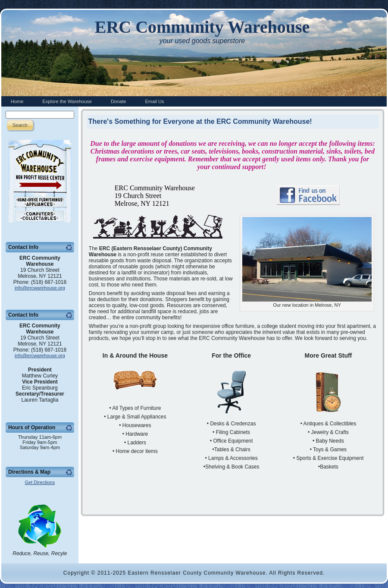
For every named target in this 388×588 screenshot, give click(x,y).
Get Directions (40, 482)
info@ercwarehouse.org (40, 288)
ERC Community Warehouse (202, 27)
